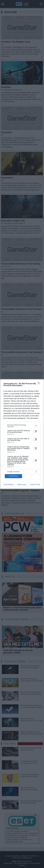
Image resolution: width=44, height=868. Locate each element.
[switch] (35, 431)
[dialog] (22, 434)
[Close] (39, 384)
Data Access (22, 484)
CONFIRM (13, 476)
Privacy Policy (35, 484)
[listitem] (22, 426)
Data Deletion (9, 484)
